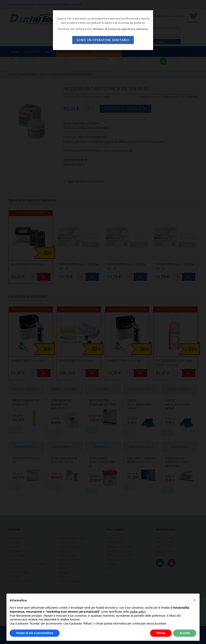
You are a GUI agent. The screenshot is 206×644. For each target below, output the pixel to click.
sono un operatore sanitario (103, 40)
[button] (194, 600)
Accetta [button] (185, 633)
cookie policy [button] (138, 612)
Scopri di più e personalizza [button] (35, 633)
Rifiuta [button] (161, 633)
